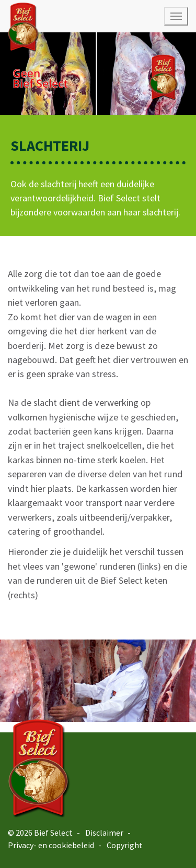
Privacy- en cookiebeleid (51, 845)
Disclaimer (104, 833)
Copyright (125, 845)
